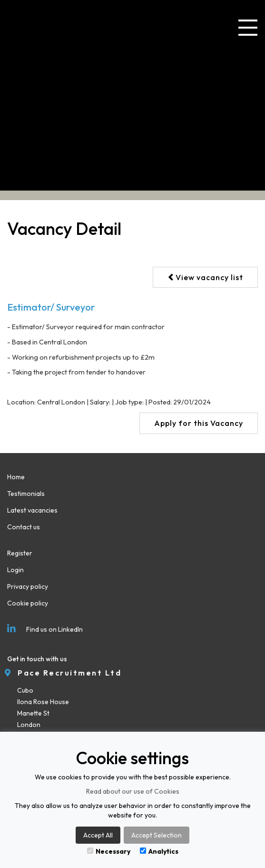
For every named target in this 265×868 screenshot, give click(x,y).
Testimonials (26, 494)
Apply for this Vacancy (199, 423)
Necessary (109, 851)
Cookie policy (28, 603)
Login (15, 570)
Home (16, 477)
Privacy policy (28, 586)
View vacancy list (205, 277)
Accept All (98, 835)
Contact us (24, 527)
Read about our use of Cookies (133, 791)
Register (20, 553)
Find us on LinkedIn (45, 629)
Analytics (159, 851)
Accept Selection (157, 835)
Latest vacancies (32, 510)
